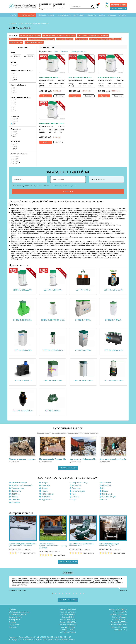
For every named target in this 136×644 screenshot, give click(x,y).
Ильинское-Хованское (22, 485)
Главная (13, 15)
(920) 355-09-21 (45, 5)
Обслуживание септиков (46, 15)
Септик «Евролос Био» (68, 625)
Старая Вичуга (109, 497)
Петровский (47, 494)
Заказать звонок (119, 5)
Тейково (15, 499)
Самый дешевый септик (34, 42)
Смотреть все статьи (68, 562)
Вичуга (45, 482)
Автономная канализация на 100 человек (105, 39)
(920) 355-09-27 (59, 5)
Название (64, 51)
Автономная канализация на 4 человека (93, 35)
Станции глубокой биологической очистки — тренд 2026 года (53, 546)
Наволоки (16, 491)
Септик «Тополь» (120, 620)
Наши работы (91, 15)
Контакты (122, 15)
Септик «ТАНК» (68, 617)
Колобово (107, 485)
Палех (105, 491)
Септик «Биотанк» (68, 620)
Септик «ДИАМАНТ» (118, 614)
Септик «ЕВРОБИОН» (118, 609)
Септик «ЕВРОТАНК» (118, 625)
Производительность (79, 51)
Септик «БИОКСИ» (68, 632)
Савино (75, 497)
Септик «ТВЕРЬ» (68, 627)
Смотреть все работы (68, 468)
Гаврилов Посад (80, 482)
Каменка (46, 485)
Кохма (45, 488)
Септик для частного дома (30, 35)
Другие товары (79, 15)
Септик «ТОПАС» (68, 630)
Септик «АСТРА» (120, 612)
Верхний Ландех (19, 482)
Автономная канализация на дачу (42, 39)
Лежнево (76, 488)
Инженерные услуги (64, 15)
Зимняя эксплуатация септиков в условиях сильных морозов (23, 545)
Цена (56, 51)
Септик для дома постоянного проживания (59, 35)
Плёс (74, 494)
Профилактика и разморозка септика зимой (81, 545)
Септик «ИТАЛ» (120, 630)
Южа (104, 499)
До (29, 56)
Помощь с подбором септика (118, 8)
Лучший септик (81, 39)
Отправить (68, 191)
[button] (52, 593)
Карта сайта (47, 639)
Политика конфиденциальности (64, 639)
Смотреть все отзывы (68, 600)
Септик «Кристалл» (119, 627)
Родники (46, 497)
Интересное (112, 15)
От (16, 56)
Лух (104, 488)
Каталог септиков (28, 15)
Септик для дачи (16, 42)
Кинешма (76, 485)
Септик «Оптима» (68, 612)
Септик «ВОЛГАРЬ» (119, 622)
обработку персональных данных (64, 186)
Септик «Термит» (120, 617)
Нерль (45, 491)
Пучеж (14, 497)
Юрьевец (16, 502)
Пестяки (15, 494)
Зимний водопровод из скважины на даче (109, 545)
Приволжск (108, 494)
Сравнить (59, 96)
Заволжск (107, 482)
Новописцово (79, 491)
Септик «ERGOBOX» (68, 622)
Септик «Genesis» (68, 614)
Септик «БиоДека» (68, 609)
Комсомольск (18, 488)
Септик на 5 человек (65, 39)
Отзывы (102, 15)
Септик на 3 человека (18, 39)
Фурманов (47, 499)
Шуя (74, 499)
